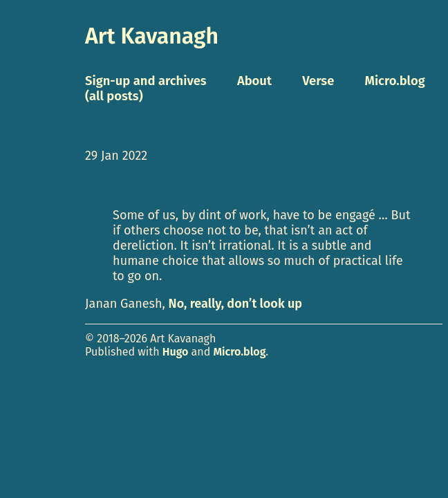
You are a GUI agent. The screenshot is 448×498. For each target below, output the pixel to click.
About (254, 81)
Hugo (176, 352)
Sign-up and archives (146, 81)
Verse (318, 81)
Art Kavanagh (152, 36)
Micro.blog (240, 352)
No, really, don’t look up (235, 304)
